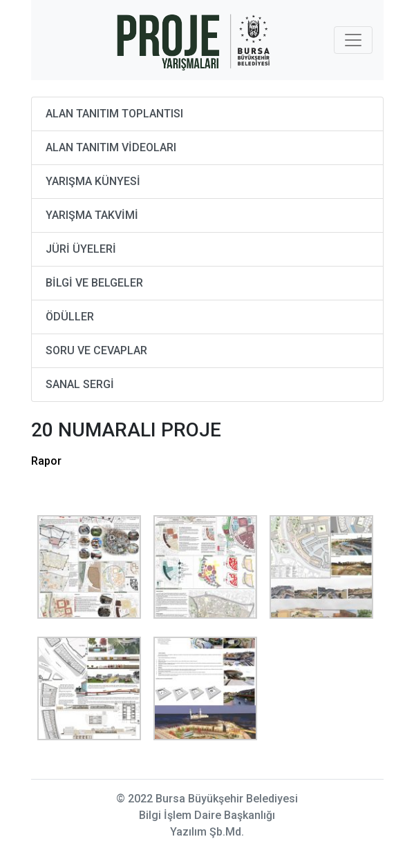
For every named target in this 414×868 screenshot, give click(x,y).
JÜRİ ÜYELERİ (81, 249)
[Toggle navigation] (353, 40)
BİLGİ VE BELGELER (94, 283)
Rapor (46, 461)
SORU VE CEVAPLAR (96, 350)
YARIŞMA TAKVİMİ (92, 215)
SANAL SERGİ (80, 384)
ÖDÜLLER (70, 317)
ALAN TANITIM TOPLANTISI (114, 114)
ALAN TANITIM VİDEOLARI (111, 147)
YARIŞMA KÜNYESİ (93, 181)
